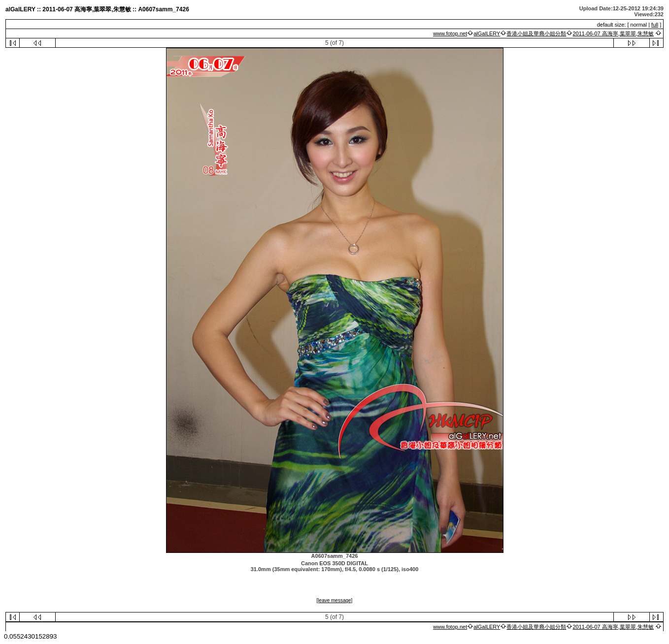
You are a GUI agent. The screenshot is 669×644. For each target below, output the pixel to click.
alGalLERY (487, 33)
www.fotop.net (450, 33)
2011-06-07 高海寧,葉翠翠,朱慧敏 (613, 33)
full (655, 25)
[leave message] (335, 600)
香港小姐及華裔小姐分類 (536, 33)
